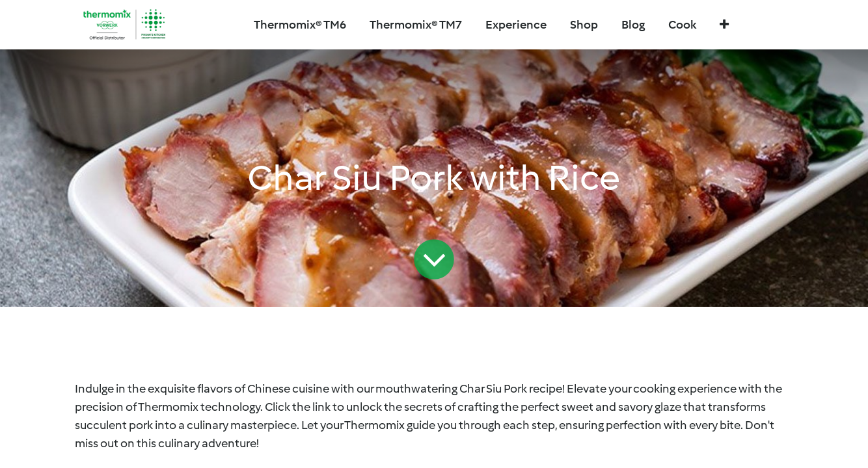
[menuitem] (416, 25)
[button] (724, 25)
